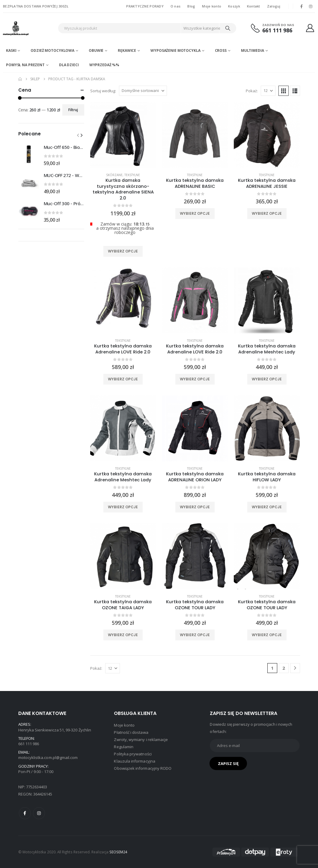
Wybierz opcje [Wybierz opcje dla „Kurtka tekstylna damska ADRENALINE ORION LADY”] (195, 507)
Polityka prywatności (133, 754)
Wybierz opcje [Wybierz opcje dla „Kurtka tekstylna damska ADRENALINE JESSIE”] (267, 213)
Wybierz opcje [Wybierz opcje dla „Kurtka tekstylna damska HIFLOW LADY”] (267, 507)
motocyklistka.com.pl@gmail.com (48, 757)
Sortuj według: (103, 91)
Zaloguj (274, 6)
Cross (221, 50)
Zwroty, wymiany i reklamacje (141, 740)
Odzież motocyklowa (52, 50)
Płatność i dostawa (131, 732)
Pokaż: (252, 91)
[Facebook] (302, 6)
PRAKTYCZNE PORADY (145, 6)
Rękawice (127, 50)
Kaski (11, 50)
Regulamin (124, 747)
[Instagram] (311, 6)
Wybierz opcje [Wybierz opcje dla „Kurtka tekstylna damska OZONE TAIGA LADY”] (123, 635)
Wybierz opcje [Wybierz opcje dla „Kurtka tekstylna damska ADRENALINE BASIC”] (195, 213)
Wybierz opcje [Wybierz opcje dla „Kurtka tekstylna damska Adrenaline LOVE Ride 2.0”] (123, 379)
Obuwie (96, 50)
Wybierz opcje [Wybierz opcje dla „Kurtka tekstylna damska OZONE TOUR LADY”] (195, 635)
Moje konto (212, 6)
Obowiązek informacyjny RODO (143, 768)
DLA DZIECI (69, 65)
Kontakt (254, 6)
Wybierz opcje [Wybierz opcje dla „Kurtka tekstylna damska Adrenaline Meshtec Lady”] (267, 379)
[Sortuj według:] (143, 91)
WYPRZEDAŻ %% (104, 65)
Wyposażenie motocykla (175, 50)
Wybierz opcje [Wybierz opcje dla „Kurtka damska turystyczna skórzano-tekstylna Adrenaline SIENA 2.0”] (123, 251)
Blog (191, 6)
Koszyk (234, 6)
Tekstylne (132, 175)
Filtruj (73, 110)
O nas (175, 6)
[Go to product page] (29, 155)
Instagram (39, 813)
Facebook (25, 813)
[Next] (295, 668)
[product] (123, 135)
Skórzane (114, 175)
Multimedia (253, 50)
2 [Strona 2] (284, 668)
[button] (284, 91)
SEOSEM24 (119, 852)
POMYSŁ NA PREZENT (25, 65)
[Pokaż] (268, 91)
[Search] (228, 28)
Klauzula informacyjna (134, 761)
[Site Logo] (28, 28)
